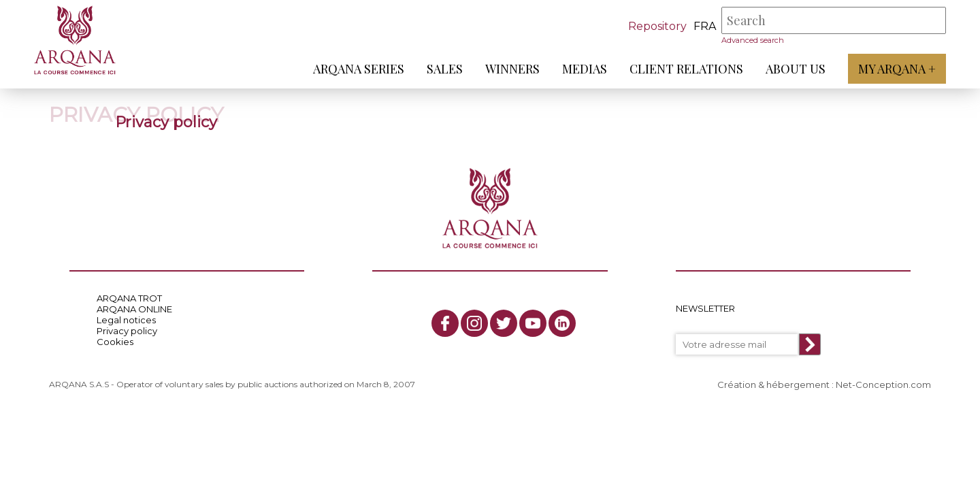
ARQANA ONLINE (134, 309)
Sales (445, 69)
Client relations (686, 69)
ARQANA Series (359, 69)
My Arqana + (897, 69)
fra (705, 26)
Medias (585, 69)
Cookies (115, 342)
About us (796, 69)
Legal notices (126, 320)
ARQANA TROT (129, 298)
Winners (512, 69)
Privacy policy (127, 331)
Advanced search (753, 40)
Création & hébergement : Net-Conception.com (824, 385)
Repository (657, 26)
